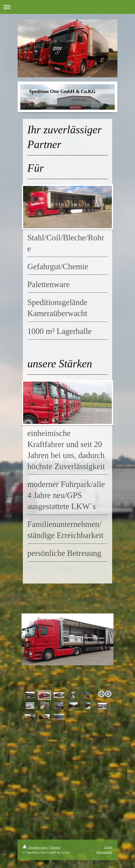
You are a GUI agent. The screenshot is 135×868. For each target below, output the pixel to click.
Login (108, 847)
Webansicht (104, 852)
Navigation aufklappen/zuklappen (67, 7)
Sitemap (55, 847)
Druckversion (35, 847)
